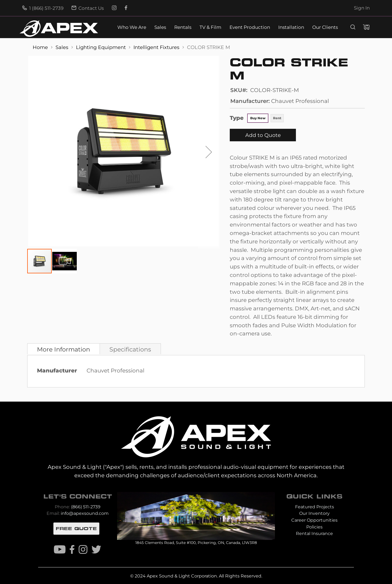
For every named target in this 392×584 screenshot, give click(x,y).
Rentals (183, 27)
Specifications (130, 349)
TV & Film (210, 27)
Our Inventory (314, 513)
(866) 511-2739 (86, 507)
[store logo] (59, 29)
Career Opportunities (314, 520)
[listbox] (266, 119)
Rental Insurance (314, 533)
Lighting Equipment (102, 47)
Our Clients (325, 27)
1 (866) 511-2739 (43, 8)
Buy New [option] (258, 118)
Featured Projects (315, 507)
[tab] (64, 349)
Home (41, 47)
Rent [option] (277, 118)
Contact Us (88, 8)
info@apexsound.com (85, 513)
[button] (209, 152)
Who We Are (132, 27)
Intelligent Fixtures (157, 47)
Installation (291, 27)
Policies (314, 527)
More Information (64, 349)
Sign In (362, 8)
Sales (160, 27)
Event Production (250, 27)
